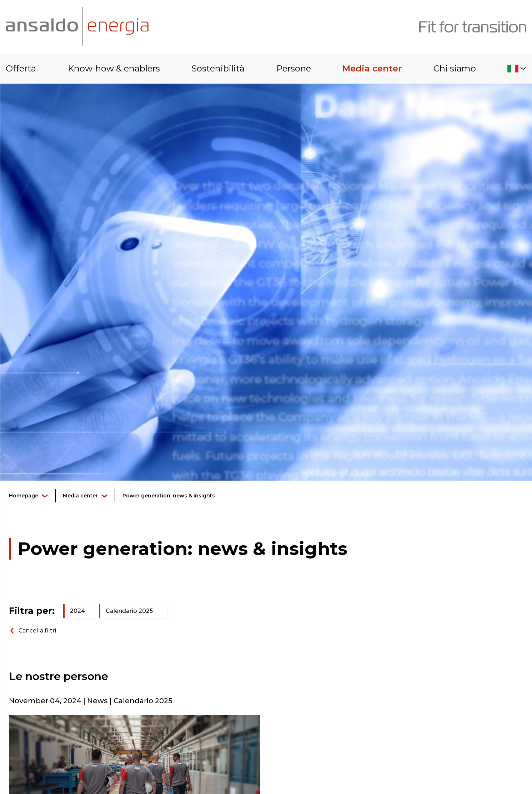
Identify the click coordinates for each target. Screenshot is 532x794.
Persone (294, 68)
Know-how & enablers (114, 68)
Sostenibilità (218, 68)
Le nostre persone (59, 676)
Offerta (21, 68)
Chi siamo (455, 68)
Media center (372, 68)
